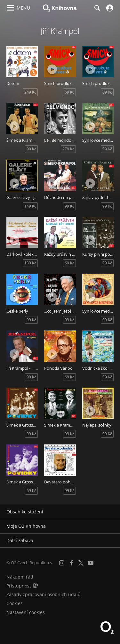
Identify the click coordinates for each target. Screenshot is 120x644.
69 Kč (69, 92)
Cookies (15, 603)
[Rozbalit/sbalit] (111, 512)
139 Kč (30, 263)
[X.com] (81, 563)
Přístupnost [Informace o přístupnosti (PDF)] (19, 586)
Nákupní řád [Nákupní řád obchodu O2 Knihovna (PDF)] (20, 577)
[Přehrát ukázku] (14, 69)
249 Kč (30, 92)
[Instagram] (62, 563)
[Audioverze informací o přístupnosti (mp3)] (36, 586)
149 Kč (30, 206)
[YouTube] (91, 563)
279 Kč (68, 149)
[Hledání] (97, 8)
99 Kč (31, 149)
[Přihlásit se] (109, 8)
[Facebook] (71, 563)
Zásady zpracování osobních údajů (44, 594)
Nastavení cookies (26, 612)
